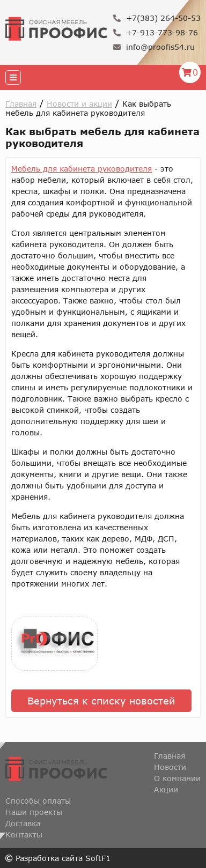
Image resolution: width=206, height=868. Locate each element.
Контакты (24, 834)
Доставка (23, 823)
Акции (166, 789)
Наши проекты (34, 812)
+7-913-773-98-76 (156, 32)
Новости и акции (79, 104)
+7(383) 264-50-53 (157, 18)
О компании (177, 778)
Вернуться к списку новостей (101, 701)
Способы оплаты (38, 801)
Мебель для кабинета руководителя (82, 169)
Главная (21, 104)
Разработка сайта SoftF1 (58, 858)
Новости (170, 767)
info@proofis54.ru (154, 47)
